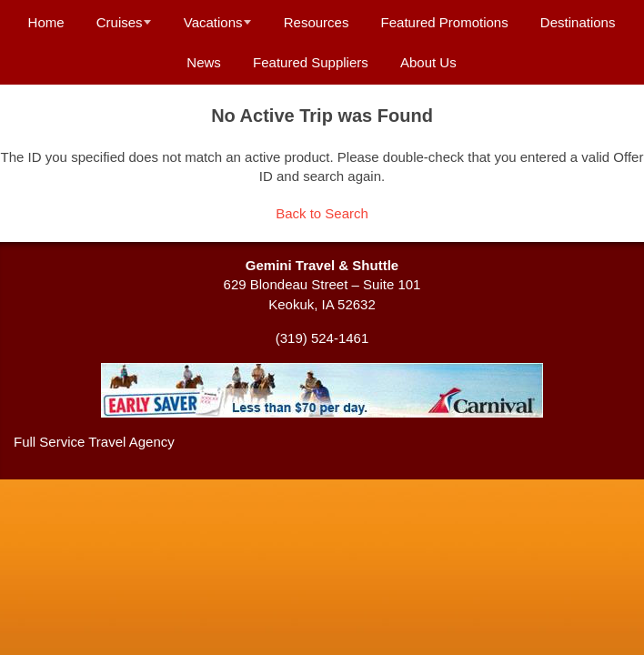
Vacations (213, 22)
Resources (317, 22)
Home (46, 22)
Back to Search (322, 213)
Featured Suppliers (311, 62)
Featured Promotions (445, 22)
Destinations (578, 22)
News (204, 62)
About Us (428, 62)
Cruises (120, 22)
